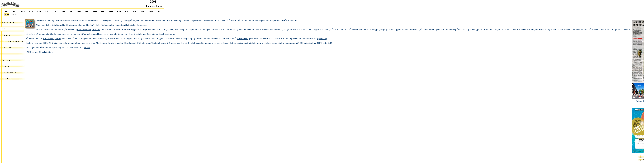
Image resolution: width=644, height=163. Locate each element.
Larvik (127, 34)
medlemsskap (243, 38)
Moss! (87, 48)
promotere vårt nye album (88, 29)
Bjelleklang (322, 38)
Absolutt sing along (52, 38)
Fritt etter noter (144, 43)
